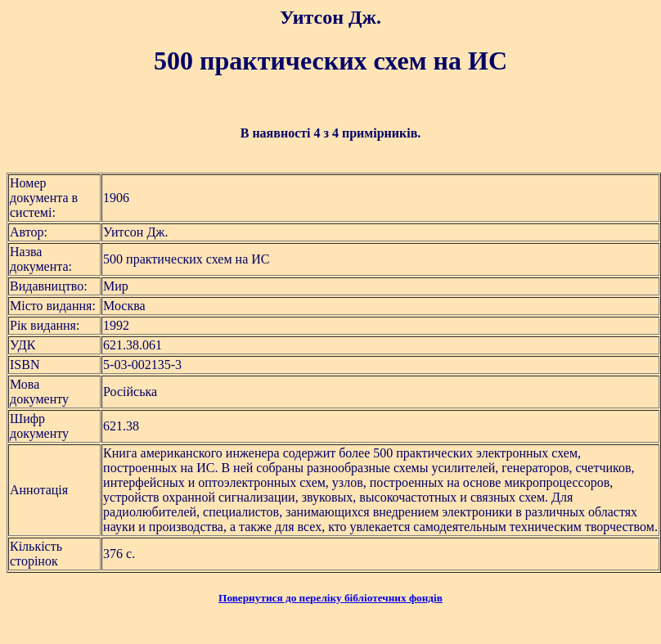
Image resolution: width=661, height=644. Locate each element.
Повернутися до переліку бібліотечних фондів (330, 598)
